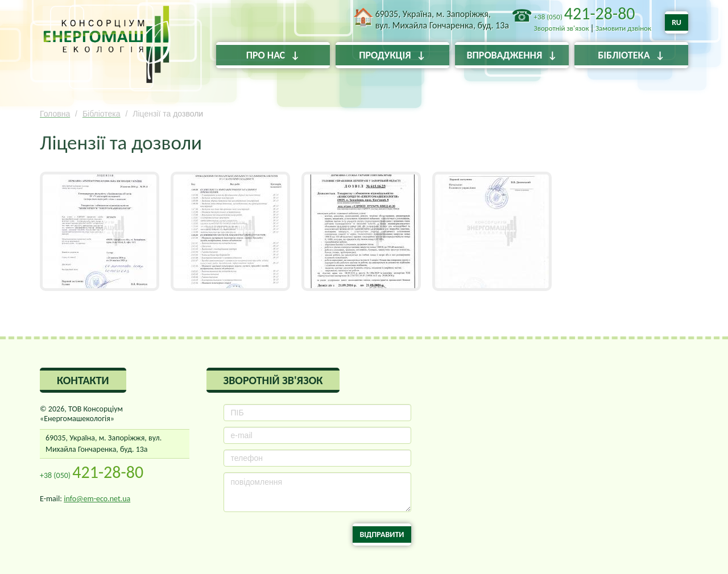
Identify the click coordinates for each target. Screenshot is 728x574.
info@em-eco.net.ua (97, 499)
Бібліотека (624, 55)
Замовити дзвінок (623, 28)
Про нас (266, 55)
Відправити (382, 535)
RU (677, 22)
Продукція (385, 55)
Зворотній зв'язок (562, 28)
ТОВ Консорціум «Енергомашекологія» (107, 48)
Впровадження (504, 55)
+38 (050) (585, 17)
